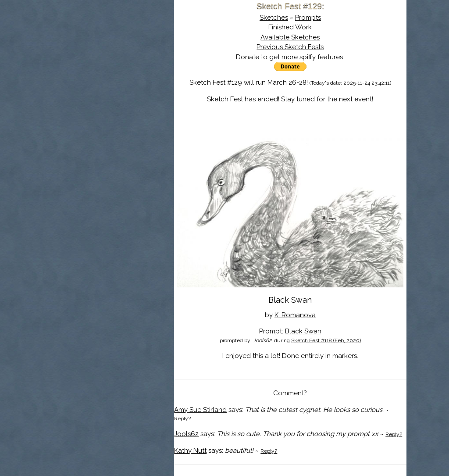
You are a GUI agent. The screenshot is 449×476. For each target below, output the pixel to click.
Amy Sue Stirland (200, 410)
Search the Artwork (108, 89)
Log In (87, 103)
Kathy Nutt (190, 451)
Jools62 (186, 434)
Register (127, 103)
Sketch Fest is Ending (108, 50)
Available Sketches (290, 37)
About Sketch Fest (108, 63)
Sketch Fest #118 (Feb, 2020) (326, 340)
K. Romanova (295, 315)
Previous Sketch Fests (290, 47)
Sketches (274, 18)
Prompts (308, 18)
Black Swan (303, 331)
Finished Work (290, 27)
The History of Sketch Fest (108, 76)
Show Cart (95, 115)
